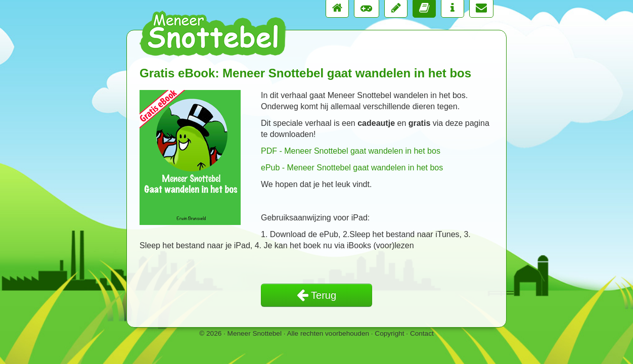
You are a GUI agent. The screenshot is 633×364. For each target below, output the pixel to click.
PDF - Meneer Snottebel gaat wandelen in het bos (351, 151)
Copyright (389, 333)
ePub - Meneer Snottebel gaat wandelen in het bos (352, 168)
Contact (422, 333)
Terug (316, 295)
